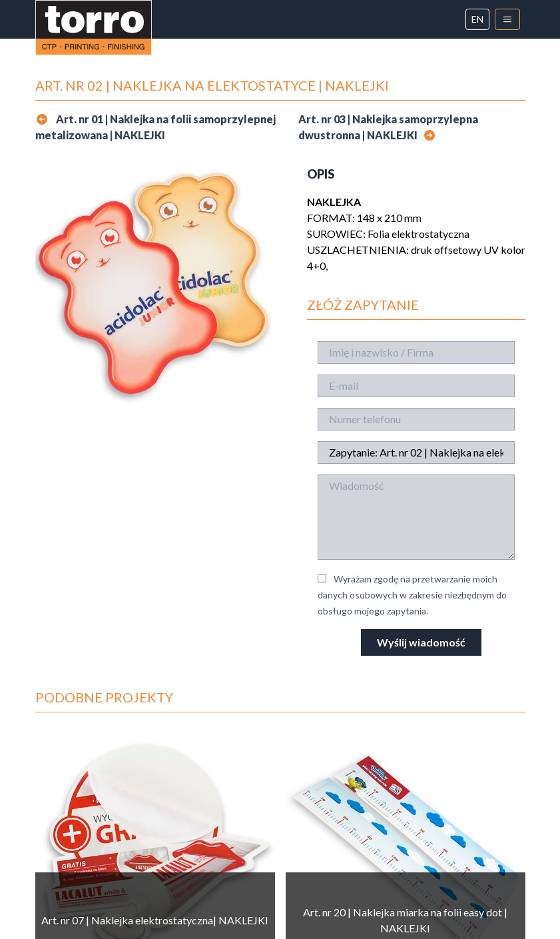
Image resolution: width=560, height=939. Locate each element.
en (477, 19)
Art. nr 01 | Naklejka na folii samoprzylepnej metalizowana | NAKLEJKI (155, 127)
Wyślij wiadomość (421, 642)
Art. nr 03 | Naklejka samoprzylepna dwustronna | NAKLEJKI (388, 127)
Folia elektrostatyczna (419, 234)
